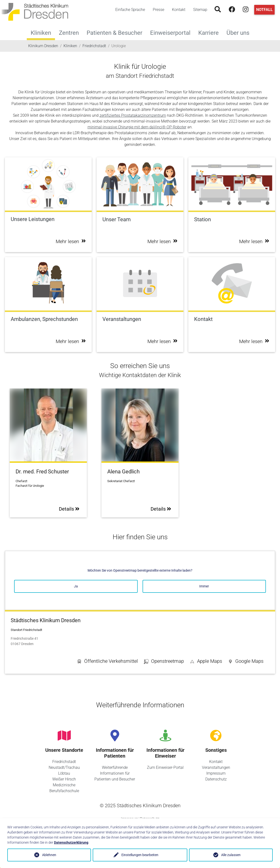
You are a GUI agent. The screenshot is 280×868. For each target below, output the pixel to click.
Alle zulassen (231, 855)
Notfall (264, 10)
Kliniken (41, 33)
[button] (246, 662)
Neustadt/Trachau (64, 767)
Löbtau (64, 773)
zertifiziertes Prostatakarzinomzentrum (133, 115)
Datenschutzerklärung (71, 842)
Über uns (240, 32)
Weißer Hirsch (64, 779)
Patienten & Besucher (116, 32)
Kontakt (179, 10)
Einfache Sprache (130, 10)
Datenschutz (216, 779)
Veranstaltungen (216, 767)
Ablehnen (49, 855)
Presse (158, 10)
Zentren (71, 32)
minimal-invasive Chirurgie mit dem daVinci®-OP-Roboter (137, 127)
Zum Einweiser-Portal (165, 767)
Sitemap (200, 10)
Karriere (210, 32)
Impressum (216, 773)
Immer (204, 586)
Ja (76, 586)
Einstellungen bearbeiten (140, 855)
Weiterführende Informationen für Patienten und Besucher (115, 773)
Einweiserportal (172, 32)
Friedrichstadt (64, 762)
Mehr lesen (71, 241)
